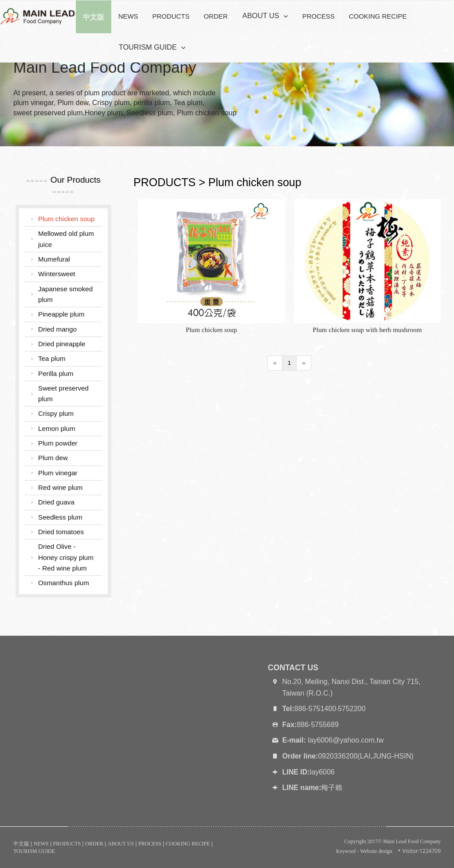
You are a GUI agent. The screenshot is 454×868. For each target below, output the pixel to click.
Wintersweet (57, 274)
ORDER (215, 16)
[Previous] (275, 363)
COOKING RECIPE (374, 16)
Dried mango (57, 329)
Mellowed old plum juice (66, 239)
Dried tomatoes (61, 532)
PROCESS (315, 16)
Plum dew (53, 458)
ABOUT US (258, 16)
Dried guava (56, 502)
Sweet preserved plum (63, 393)
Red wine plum (60, 487)
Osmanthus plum (64, 583)
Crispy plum (56, 413)
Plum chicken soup (211, 330)
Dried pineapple (62, 344)
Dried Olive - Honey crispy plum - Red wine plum (66, 557)
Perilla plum (56, 373)
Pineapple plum (61, 314)
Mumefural (54, 259)
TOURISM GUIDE (145, 48)
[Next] (304, 363)
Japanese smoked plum (65, 294)
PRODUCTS (171, 16)
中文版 (21, 844)
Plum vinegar (58, 473)
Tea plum (52, 358)
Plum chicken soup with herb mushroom (367, 330)
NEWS (128, 16)
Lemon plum (57, 428)
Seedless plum (60, 517)
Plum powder (58, 443)
